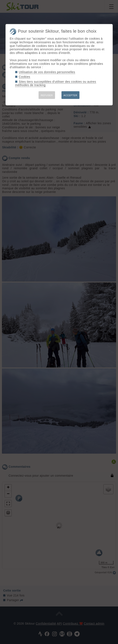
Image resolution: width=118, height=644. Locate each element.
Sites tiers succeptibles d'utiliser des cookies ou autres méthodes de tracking (56, 83)
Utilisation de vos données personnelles (47, 72)
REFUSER (47, 95)
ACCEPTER (70, 95)
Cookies (25, 77)
